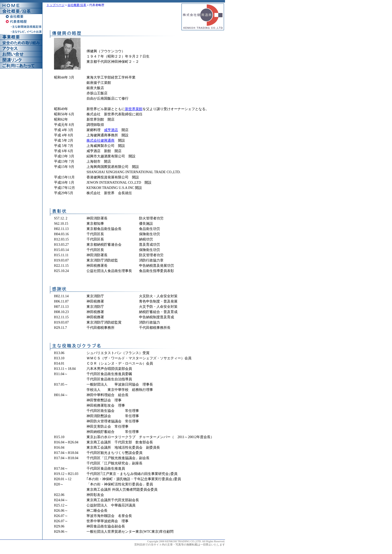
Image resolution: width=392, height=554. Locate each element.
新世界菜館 (134, 109)
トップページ (55, 5)
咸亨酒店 (111, 130)
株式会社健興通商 (100, 141)
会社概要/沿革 (77, 5)
